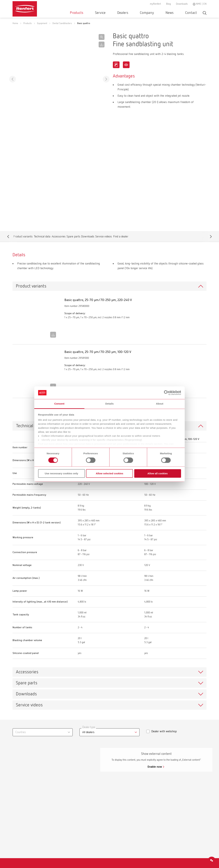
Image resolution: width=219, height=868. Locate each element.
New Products (26, 831)
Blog (168, 4)
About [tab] (160, 404)
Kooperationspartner (131, 812)
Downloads (182, 4)
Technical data (42, 201)
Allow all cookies (158, 473)
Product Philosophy (130, 831)
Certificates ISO (77, 812)
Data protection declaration (178, 821)
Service (123, 13)
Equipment (42, 28)
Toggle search (205, 13)
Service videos (104, 201)
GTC (171, 812)
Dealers (140, 13)
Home (15, 28)
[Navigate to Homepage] (35, 8)
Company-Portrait (129, 825)
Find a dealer (121, 201)
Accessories (59, 201)
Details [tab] (109, 404)
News (177, 13)
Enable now (155, 691)
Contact (194, 13)
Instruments (25, 818)
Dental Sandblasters (62, 28)
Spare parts (73, 201)
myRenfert (155, 4)
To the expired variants (110, 333)
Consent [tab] (59, 404)
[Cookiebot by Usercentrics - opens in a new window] (166, 393)
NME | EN (201, 4)
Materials (23, 825)
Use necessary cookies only (61, 473)
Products (104, 13)
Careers (123, 818)
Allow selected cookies (109, 473)
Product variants (23, 201)
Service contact (77, 837)
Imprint (172, 829)
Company (159, 13)
